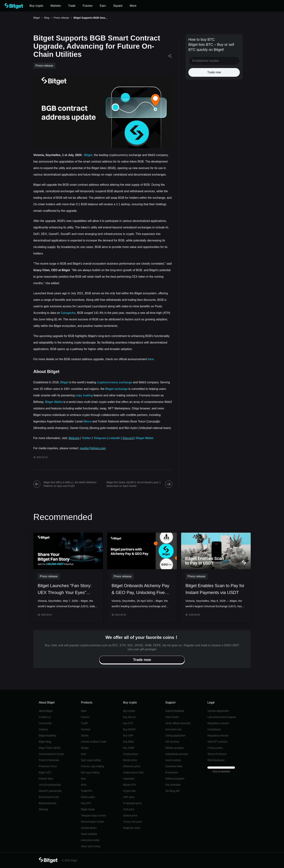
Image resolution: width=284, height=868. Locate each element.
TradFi (85, 723)
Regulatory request (218, 723)
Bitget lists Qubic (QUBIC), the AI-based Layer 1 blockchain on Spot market (139, 484)
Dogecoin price (132, 828)
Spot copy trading (91, 760)
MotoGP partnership (50, 791)
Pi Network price (132, 803)
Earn (84, 754)
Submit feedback (175, 711)
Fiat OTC (86, 803)
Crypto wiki (129, 791)
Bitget (37, 18)
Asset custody (173, 760)
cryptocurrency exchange (115, 382)
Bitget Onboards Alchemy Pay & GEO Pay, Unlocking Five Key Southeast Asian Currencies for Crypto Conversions (140, 590)
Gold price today (90, 840)
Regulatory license (218, 736)
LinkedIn (114, 438)
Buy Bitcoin (130, 717)
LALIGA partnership (50, 785)
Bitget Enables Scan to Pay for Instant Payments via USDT (215, 589)
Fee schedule (173, 785)
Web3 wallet (88, 797)
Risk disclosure (216, 760)
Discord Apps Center (93, 822)
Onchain (86, 729)
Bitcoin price (130, 760)
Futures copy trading (93, 766)
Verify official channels (178, 723)
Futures (85, 717)
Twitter (86, 438)
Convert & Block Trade (94, 742)
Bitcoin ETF (130, 785)
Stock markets (89, 834)
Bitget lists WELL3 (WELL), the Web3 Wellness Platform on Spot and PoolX (65, 484)
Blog (47, 18)
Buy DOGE (129, 729)
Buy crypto (129, 711)
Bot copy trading (90, 772)
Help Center (172, 717)
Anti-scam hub (173, 729)
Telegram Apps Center (94, 816)
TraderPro (87, 791)
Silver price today (91, 846)
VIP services (172, 742)
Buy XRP (128, 736)
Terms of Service (217, 754)
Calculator (129, 779)
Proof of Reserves (49, 760)
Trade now (214, 72)
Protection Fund (48, 766)
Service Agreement (218, 711)
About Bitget (46, 711)
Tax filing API (172, 791)
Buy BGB (128, 742)
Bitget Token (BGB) (50, 748)
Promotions (172, 772)
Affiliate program (174, 748)
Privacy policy (215, 748)
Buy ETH (128, 723)
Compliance (214, 729)
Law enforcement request (222, 717)
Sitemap (43, 809)
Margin (85, 748)
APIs (84, 785)
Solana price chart (133, 772)
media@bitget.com (93, 448)
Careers (43, 729)
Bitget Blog (45, 742)
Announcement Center (51, 754)
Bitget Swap (88, 809)
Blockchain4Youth (49, 797)
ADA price (129, 809)
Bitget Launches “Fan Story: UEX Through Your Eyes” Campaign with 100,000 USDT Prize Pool (67, 590)
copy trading (84, 395)
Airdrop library (89, 828)
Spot (84, 711)
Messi (87, 421)
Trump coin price (133, 822)
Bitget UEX (45, 772)
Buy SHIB (129, 748)
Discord (128, 438)
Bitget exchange (116, 389)
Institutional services (177, 754)
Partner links (46, 779)
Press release (61, 18)
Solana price (130, 816)
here (151, 359)
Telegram (100, 438)
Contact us (45, 717)
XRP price (129, 797)
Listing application (175, 736)
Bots (83, 779)
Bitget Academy (48, 736)
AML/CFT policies (217, 742)
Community (45, 723)
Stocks (85, 736)
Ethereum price (132, 766)
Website (74, 438)
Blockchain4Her (48, 803)
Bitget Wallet (54, 402)
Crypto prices (131, 754)
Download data (174, 766)
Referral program (175, 779)
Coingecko (68, 313)
